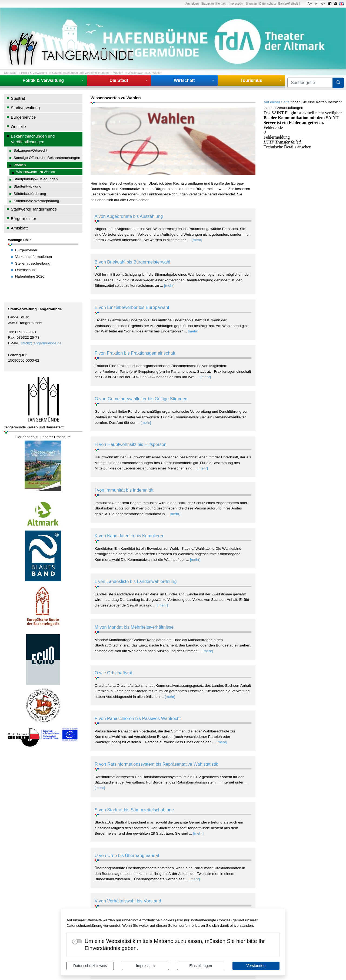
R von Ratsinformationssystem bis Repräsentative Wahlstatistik (156, 764)
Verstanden (256, 966)
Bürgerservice (23, 117)
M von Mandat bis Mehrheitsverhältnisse (134, 627)
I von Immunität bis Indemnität (124, 490)
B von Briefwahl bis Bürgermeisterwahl (132, 262)
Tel (10, 332)
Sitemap (251, 4)
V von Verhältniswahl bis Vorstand (128, 901)
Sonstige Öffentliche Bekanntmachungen (47, 158)
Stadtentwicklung (27, 186)
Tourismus (251, 80)
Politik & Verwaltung (34, 73)
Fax (11, 337)
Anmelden (192, 4)
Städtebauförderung (30, 194)
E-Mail (13, 343)
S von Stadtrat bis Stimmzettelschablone (134, 810)
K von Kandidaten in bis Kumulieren (130, 536)
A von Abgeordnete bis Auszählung (129, 216)
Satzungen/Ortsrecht (30, 150)
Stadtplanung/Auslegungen (36, 179)
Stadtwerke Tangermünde (34, 209)
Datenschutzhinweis (90, 966)
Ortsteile (18, 127)
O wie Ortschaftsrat (114, 673)
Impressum (145, 966)
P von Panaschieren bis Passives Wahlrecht (138, 718)
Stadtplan (207, 4)
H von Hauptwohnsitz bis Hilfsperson (131, 444)
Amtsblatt (19, 228)
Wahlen (118, 73)
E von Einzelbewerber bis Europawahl (132, 307)
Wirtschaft (184, 80)
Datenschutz (267, 4)
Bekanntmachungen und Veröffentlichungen (80, 73)
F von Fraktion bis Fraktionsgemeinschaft (135, 353)
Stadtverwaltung (25, 108)
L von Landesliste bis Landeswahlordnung (136, 581)
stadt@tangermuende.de (41, 343)
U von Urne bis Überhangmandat (127, 855)
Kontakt (221, 4)
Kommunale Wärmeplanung (36, 201)
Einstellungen (201, 966)
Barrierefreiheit (288, 4)
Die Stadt (119, 80)
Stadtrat (18, 98)
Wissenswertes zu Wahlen (145, 73)
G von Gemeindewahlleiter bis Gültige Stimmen (141, 399)
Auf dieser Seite (277, 102)
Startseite (10, 73)
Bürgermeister (24, 219)
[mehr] (197, 240)
